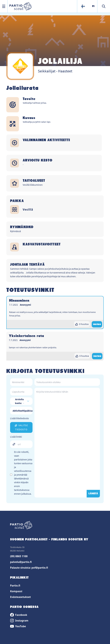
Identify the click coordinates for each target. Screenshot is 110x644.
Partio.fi (15, 586)
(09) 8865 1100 (19, 556)
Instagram (19, 621)
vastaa (97, 324)
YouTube (18, 626)
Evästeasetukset (20, 597)
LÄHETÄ (93, 494)
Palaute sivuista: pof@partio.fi (29, 568)
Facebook (19, 615)
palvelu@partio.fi (21, 562)
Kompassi (16, 591)
